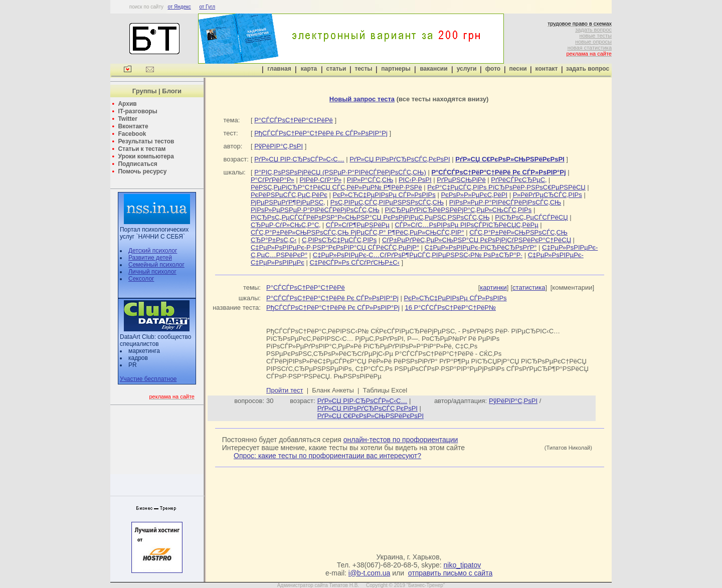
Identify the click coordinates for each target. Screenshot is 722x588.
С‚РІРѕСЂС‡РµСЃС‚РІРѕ (339, 240)
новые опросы (593, 42)
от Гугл (207, 7)
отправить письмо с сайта (450, 573)
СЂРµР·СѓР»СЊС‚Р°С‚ (286, 225)
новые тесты (595, 36)
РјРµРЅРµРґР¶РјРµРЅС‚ (288, 202)
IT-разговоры (137, 111)
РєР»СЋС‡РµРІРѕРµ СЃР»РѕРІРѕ (384, 195)
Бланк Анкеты (333, 390)
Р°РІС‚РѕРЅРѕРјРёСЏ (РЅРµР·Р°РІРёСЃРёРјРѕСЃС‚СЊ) (340, 172)
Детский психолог (153, 251)
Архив (127, 104)
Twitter (127, 119)
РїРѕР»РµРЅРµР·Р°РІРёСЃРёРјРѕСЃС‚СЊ (315, 210)
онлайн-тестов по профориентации (401, 440)
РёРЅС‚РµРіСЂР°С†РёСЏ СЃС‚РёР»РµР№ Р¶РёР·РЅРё (336, 187)
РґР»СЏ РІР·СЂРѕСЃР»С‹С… (299, 159)
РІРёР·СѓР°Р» (320, 180)
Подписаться (137, 164)
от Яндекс (179, 7)
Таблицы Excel (385, 390)
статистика (529, 287)
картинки (493, 287)
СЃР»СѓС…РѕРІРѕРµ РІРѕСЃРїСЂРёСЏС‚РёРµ (466, 225)
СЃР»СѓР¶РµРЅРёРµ (358, 225)
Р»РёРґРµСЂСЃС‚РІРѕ (548, 195)
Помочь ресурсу (142, 171)
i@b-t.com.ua (369, 573)
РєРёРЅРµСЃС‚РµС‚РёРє (289, 195)
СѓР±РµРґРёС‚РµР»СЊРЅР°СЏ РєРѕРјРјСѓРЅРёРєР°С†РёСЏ (477, 240)
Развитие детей (150, 258)
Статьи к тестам (142, 149)
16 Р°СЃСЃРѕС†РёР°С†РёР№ (450, 308)
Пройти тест (285, 390)
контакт (547, 69)
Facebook (132, 134)
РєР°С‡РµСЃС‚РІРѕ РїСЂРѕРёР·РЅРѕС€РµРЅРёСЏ (506, 187)
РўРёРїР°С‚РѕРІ (279, 146)
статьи (336, 69)
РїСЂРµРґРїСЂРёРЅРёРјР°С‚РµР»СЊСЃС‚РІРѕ (458, 210)
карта (309, 69)
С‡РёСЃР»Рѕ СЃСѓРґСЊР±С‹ (354, 262)
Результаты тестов (146, 141)
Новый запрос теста (362, 99)
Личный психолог (152, 272)
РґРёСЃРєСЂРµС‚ (519, 180)
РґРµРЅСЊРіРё (461, 180)
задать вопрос (593, 30)
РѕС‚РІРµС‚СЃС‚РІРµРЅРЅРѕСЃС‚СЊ (387, 202)
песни (518, 69)
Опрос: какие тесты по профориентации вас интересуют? (327, 456)
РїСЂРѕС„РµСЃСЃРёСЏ (531, 217)
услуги (467, 69)
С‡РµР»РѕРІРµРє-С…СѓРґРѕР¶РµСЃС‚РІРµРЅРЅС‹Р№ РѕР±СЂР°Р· (418, 255)
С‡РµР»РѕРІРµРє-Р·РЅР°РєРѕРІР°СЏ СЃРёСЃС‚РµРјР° (335, 247)
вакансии (433, 69)
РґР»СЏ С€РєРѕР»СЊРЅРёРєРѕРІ (371, 416)
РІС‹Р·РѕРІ (415, 180)
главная (279, 69)
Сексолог (141, 279)
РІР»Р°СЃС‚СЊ (370, 180)
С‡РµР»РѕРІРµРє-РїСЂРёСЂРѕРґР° (481, 247)
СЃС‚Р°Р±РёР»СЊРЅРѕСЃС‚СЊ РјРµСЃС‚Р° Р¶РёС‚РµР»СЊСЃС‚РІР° (357, 232)
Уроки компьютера (146, 156)
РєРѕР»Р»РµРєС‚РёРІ (474, 195)
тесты (363, 69)
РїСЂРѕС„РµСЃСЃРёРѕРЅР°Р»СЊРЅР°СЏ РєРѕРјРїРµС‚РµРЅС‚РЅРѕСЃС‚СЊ (370, 217)
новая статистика (590, 48)
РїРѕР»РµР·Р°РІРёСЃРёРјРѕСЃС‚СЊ (505, 202)
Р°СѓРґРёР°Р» (273, 180)
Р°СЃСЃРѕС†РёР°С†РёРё (294, 120)
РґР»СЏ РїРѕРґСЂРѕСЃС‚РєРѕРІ (400, 159)
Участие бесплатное (148, 379)
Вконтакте (133, 126)
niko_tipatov (463, 565)
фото (493, 69)
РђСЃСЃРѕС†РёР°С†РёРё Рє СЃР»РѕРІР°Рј (321, 133)
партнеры (396, 69)
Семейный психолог (156, 265)
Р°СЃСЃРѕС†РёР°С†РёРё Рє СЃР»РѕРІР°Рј (332, 298)
